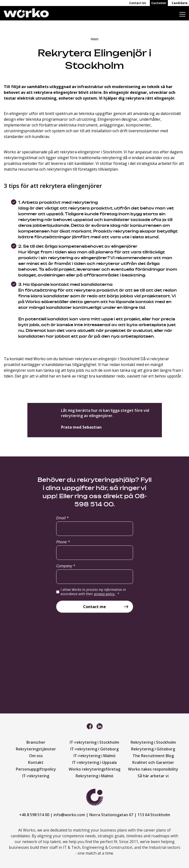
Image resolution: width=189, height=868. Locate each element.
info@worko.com (69, 815)
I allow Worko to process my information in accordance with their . (93, 592)
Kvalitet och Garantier (153, 762)
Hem (95, 39)
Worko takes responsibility (153, 769)
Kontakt (36, 762)
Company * (66, 566)
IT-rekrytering (36, 776)
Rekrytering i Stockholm (153, 742)
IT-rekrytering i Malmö (94, 756)
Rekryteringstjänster (36, 749)
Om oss (36, 756)
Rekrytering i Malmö (94, 776)
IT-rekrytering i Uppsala (94, 762)
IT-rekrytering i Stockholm (94, 742)
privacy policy (105, 594)
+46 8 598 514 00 (34, 815)
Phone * (63, 542)
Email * (62, 518)
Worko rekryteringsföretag (94, 769)
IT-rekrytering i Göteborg (94, 749)
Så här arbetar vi (153, 776)
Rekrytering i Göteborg (153, 749)
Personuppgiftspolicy (36, 769)
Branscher (36, 742)
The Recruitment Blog (153, 756)
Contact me (94, 607)
